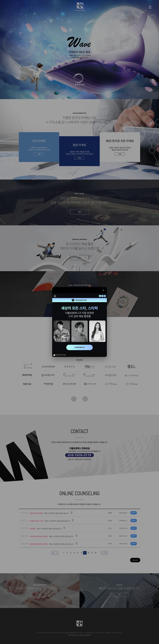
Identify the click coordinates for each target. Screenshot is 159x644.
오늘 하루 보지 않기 (60, 355)
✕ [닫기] (104, 290)
